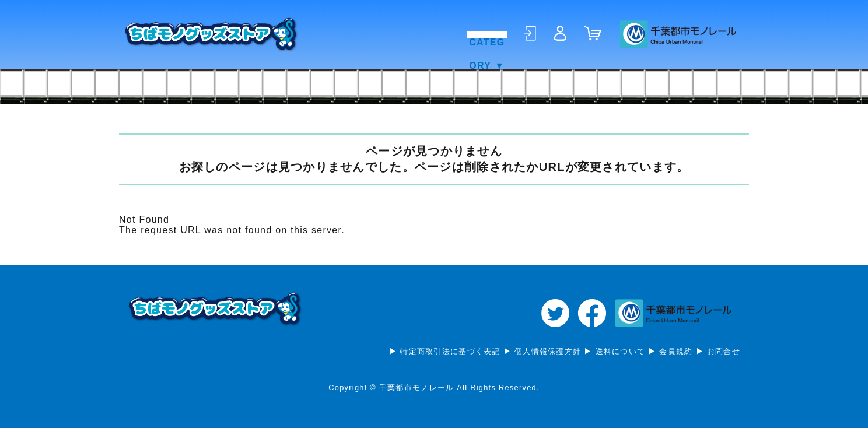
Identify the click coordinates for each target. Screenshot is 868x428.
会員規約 (676, 351)
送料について (621, 351)
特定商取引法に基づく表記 (450, 351)
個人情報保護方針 (548, 351)
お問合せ (724, 351)
